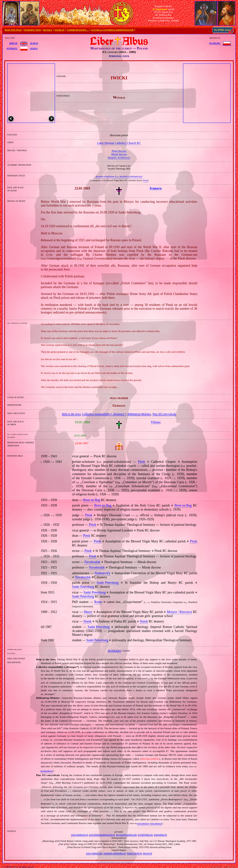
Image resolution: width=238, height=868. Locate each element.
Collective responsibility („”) (104, 414)
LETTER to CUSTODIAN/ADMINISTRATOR (112, 30)
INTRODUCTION (32, 30)
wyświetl (12, 48)
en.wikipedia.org (47, 771)
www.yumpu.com (94, 853)
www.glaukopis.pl (79, 835)
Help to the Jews (71, 414)
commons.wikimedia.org (115, 853)
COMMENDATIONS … (78, 30)
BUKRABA (115, 651)
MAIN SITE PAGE (13, 30)
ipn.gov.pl (147, 853)
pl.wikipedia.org (145, 835)
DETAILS (48, 30)
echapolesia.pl (161, 835)
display (13, 43)
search (34, 43)
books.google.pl (134, 853)
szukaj (34, 48)
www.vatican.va (143, 823)
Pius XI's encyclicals (164, 414)
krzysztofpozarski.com (126, 835)
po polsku (215, 43)
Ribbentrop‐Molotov (139, 414)
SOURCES (59, 30)
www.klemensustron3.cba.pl (102, 835)
